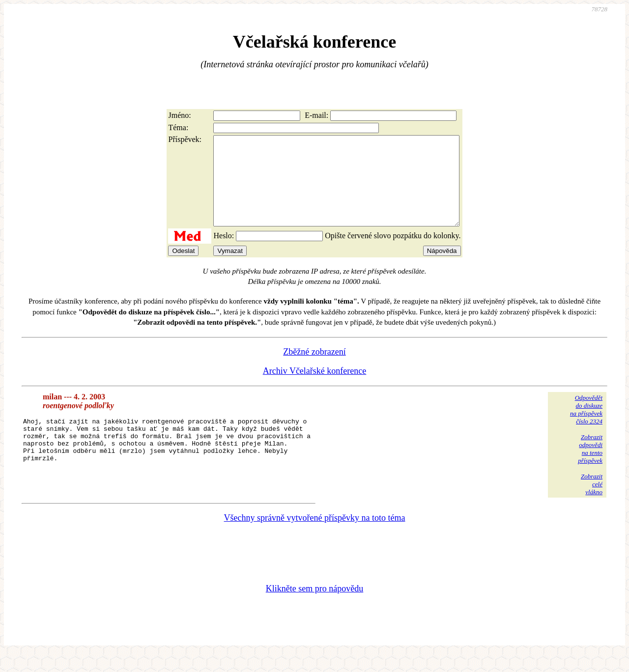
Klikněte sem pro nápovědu (314, 606)
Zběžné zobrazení (314, 369)
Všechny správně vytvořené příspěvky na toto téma (315, 535)
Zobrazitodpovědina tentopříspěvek (590, 466)
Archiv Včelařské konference (315, 389)
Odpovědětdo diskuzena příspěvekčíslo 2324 (586, 427)
